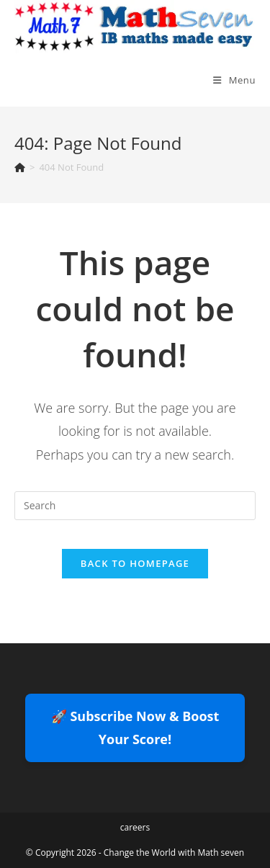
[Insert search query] (135, 506)
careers (135, 827)
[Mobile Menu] (234, 80)
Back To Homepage (135, 563)
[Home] (20, 167)
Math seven (221, 853)
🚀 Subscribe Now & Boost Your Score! (135, 728)
